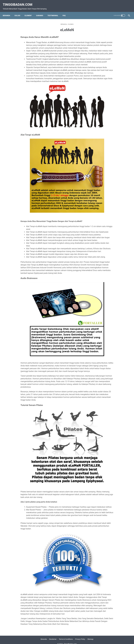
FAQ (65, 12)
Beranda (8, 12)
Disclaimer (53, 636)
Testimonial (54, 12)
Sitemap (90, 636)
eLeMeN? (30, 12)
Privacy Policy (80, 636)
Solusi (19, 12)
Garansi (41, 12)
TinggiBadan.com (19, 2)
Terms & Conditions (66, 636)
